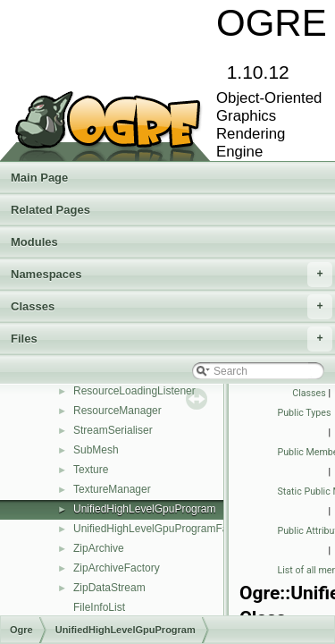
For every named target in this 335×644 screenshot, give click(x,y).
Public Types (305, 413)
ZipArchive (99, 548)
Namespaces (172, 275)
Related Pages (50, 210)
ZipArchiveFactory (117, 568)
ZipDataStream (109, 588)
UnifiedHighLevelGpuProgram (144, 509)
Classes (172, 307)
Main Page (39, 178)
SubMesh (96, 450)
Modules (34, 242)
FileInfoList (99, 607)
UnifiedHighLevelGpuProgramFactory (162, 529)
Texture (91, 470)
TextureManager (112, 489)
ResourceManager (117, 411)
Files (172, 339)
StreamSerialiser (113, 430)
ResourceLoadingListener (134, 391)
